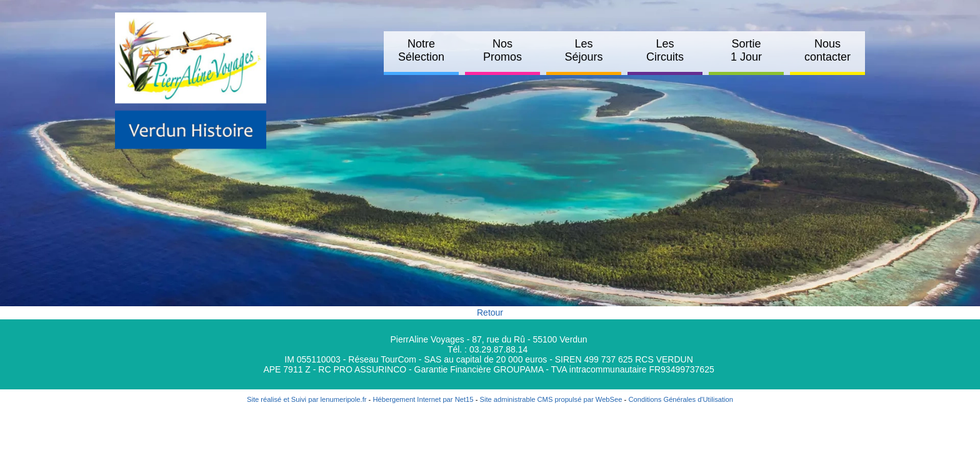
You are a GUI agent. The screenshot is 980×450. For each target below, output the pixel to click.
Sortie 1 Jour (746, 50)
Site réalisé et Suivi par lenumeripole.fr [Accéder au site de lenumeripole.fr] (307, 399)
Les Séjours (583, 50)
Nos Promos (502, 50)
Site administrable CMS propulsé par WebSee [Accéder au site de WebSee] (551, 399)
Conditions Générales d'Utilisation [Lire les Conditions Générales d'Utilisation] (681, 399)
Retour (490, 312)
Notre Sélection (421, 50)
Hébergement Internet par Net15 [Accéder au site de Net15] (423, 399)
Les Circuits (665, 50)
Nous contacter (827, 50)
